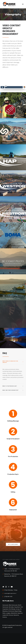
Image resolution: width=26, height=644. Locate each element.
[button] (23, 4)
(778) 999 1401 (8, 597)
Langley (8, 613)
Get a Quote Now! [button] (13, 544)
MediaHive (7, 574)
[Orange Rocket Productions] (9, 4)
